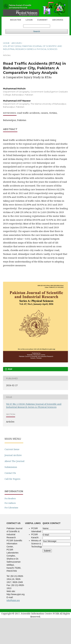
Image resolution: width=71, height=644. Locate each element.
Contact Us (10, 473)
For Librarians (11, 508)
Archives (58, 20)
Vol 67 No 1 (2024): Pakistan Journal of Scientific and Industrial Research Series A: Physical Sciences (33, 48)
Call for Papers (12, 479)
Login (29, 20)
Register (16, 20)
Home (6, 43)
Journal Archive (13, 455)
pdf (10, 369)
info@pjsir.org (13, 600)
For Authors (10, 503)
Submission (11, 467)
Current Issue (12, 449)
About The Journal (15, 461)
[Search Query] (37, 26)
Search (37, 31)
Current (42, 20)
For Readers (10, 498)
